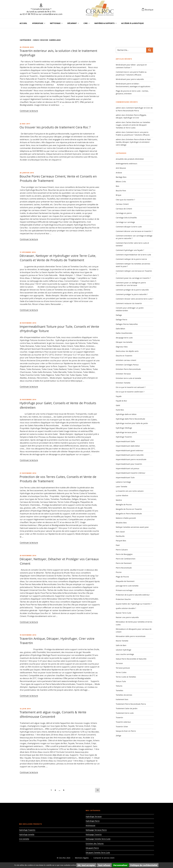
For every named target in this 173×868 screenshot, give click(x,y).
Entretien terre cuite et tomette (128, 378)
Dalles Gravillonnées (124, 333)
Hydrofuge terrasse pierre (126, 432)
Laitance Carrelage (123, 482)
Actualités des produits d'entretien (130, 159)
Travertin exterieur (123, 722)
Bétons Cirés (121, 182)
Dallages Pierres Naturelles (127, 324)
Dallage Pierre (121, 320)
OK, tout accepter (86, 865)
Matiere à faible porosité (126, 518)
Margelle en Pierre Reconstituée (129, 514)
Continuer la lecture (29, 111)
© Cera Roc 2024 (64, 858)
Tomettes (120, 690)
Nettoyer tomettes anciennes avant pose (132, 527)
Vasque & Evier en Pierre (126, 731)
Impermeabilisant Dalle (125, 441)
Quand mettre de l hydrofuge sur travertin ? (134, 604)
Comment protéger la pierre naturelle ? (132, 294)
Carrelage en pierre (124, 213)
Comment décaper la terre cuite (129, 227)
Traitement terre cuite (125, 713)
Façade (119, 396)
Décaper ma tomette (124, 342)
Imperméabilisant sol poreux (127, 468)
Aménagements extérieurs (127, 164)
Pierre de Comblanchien (126, 559)
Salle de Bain (121, 645)
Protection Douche (123, 599)
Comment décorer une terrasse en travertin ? (134, 231)
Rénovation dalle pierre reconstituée (131, 636)
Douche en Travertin (124, 356)
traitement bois (122, 699)
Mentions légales (82, 858)
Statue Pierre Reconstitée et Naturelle (131, 659)
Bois (118, 186)
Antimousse (90, 825)
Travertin (119, 717)
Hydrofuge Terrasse (94, 816)
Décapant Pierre (92, 848)
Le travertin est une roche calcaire (130, 491)
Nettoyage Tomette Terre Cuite (98, 839)
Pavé (118, 545)
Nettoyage (56, 23)
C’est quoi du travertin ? (125, 200)
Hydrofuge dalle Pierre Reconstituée (130, 419)
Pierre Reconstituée (124, 568)
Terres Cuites (121, 672)
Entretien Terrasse (123, 374)
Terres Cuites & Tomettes (126, 677)
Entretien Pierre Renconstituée (128, 369)
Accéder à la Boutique (132, 23)
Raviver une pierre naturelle (127, 617)
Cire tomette (24, 839)
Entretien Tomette (123, 383)
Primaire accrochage (124, 590)
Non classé (120, 532)
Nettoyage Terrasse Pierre (96, 830)
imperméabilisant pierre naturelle (130, 455)
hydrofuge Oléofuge (124, 428)
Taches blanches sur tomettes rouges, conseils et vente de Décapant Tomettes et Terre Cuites (133, 125)
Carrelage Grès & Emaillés (126, 218)
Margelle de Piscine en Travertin (129, 509)
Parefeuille (120, 536)
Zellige (118, 736)
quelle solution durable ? (126, 608)
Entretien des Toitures (95, 843)
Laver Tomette (121, 487)
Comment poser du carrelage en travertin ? (133, 278)
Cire (87, 23)
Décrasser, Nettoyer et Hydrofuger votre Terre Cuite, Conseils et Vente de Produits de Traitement (58, 258)
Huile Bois (120, 410)
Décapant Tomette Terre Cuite (98, 852)
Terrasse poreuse (123, 668)
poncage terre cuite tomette (127, 586)
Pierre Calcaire (122, 550)
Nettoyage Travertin (94, 834)
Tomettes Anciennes (124, 695)
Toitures (119, 686)
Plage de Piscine (122, 577)
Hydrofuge (39, 23)
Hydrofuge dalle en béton (126, 414)
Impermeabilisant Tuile (125, 477)
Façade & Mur (121, 401)
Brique (119, 195)
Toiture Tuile (121, 681)
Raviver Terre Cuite (123, 613)
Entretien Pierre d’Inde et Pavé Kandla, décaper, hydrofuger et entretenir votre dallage (133, 142)
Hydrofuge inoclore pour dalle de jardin (132, 423)
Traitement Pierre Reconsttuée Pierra (131, 704)
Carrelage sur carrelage (125, 222)
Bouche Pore (121, 191)
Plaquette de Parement (125, 581)
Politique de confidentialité (144, 865)
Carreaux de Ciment (124, 209)
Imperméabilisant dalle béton (128, 446)
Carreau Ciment (122, 204)
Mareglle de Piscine (124, 505)
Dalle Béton (120, 329)
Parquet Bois (121, 541)
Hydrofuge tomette (27, 834)
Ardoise (119, 173)
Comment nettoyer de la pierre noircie (131, 259)
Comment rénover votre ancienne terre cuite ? (134, 299)
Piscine (119, 572)
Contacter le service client (104, 858)
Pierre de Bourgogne (124, 554)
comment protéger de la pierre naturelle (132, 290)
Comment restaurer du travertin (129, 303)
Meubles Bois (121, 523)
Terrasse (119, 663)
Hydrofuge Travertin (124, 437)
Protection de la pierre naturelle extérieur (133, 595)
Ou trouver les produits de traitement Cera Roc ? (55, 127)
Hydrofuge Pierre (93, 821)
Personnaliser (120, 865)
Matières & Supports (106, 23)
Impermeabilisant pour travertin (129, 464)
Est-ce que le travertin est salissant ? (131, 387)
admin (118, 108)
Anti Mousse (121, 168)
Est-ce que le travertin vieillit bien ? (130, 392)
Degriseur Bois (122, 347)
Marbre (119, 500)
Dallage (119, 315)
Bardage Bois (121, 177)
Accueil (23, 23)
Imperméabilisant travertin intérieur (131, 473)
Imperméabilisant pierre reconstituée (131, 459)
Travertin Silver (122, 727)
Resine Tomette (122, 641)
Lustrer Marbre (122, 495)
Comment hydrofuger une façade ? (130, 250)
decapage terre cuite (124, 338)
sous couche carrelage (125, 654)
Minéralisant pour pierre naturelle (130, 79)
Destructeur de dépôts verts (127, 351)
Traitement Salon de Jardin (127, 708)
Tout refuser (104, 865)
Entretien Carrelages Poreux (127, 365)
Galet (118, 405)
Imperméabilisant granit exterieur (130, 450)
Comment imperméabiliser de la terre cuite (133, 255)
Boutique (149, 10)
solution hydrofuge (123, 650)
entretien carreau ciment (126, 360)
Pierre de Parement (124, 563)
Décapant (73, 23)
